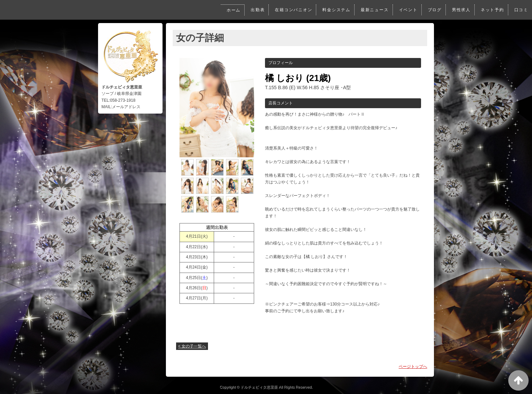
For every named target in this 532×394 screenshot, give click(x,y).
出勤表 (252, 10)
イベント (406, 10)
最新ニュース (372, 10)
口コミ (521, 10)
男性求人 (460, 10)
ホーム (228, 10)
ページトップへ (413, 367)
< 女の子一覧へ (192, 346)
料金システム (333, 10)
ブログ (433, 10)
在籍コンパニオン (289, 10)
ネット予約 (492, 10)
